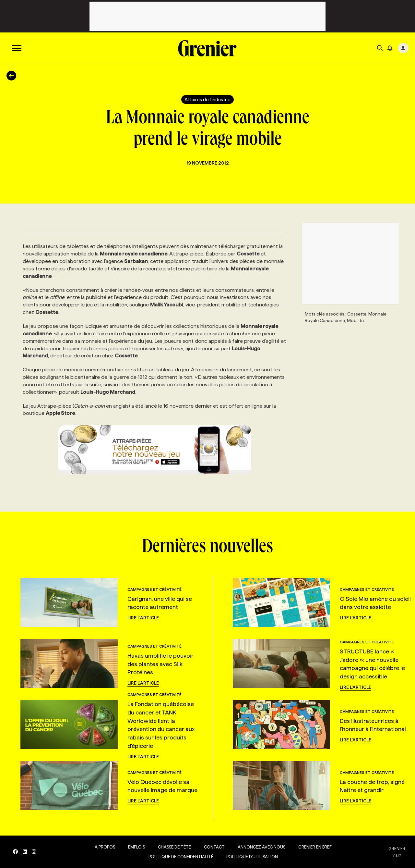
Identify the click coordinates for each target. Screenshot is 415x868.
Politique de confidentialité (181, 857)
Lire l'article (143, 618)
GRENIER (397, 849)
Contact (214, 847)
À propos (105, 847)
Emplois (136, 847)
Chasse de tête (174, 847)
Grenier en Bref (315, 847)
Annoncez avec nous (261, 847)
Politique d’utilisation (252, 857)
